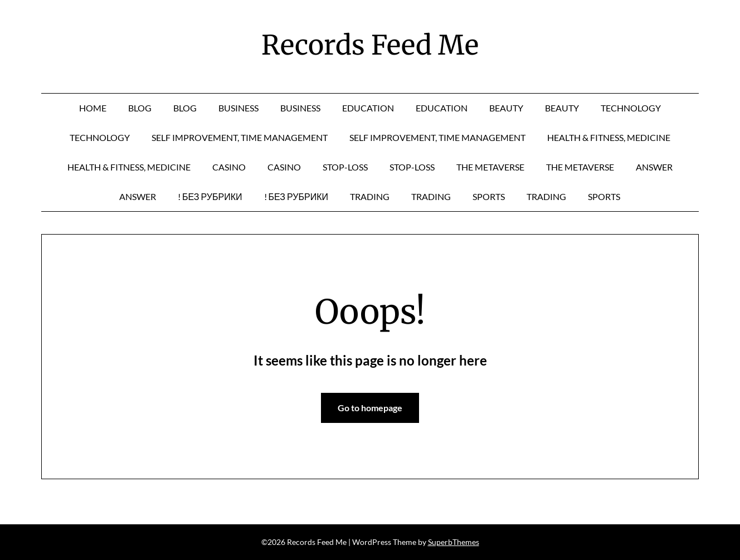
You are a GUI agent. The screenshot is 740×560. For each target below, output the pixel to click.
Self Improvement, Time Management (240, 137)
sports (489, 196)
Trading (370, 196)
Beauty (506, 108)
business (238, 108)
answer (654, 167)
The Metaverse (490, 167)
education (368, 108)
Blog (140, 108)
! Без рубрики (210, 196)
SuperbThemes (454, 542)
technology (631, 108)
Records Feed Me (370, 45)
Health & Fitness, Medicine (609, 137)
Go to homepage (370, 408)
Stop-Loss (345, 167)
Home (93, 108)
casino (229, 167)
